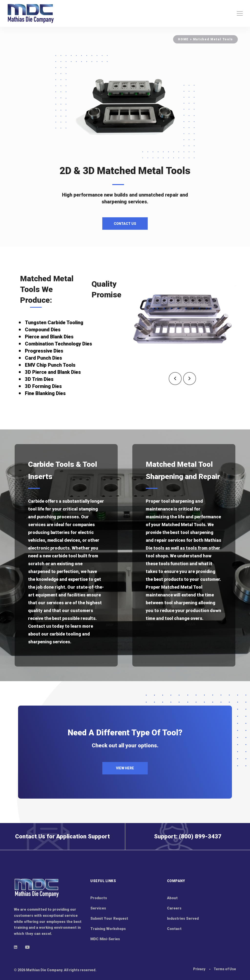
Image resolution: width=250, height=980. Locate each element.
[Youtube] (27, 947)
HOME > (185, 39)
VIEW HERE (125, 768)
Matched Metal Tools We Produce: (47, 289)
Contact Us (125, 224)
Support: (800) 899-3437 (188, 836)
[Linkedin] (16, 947)
